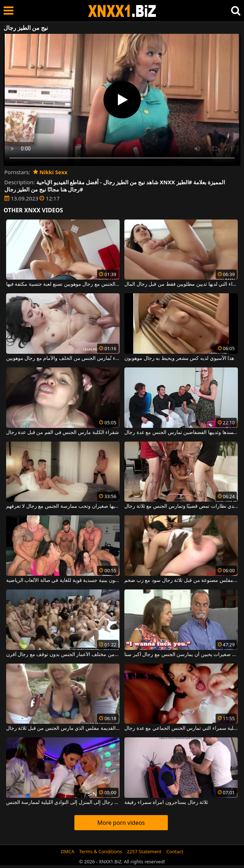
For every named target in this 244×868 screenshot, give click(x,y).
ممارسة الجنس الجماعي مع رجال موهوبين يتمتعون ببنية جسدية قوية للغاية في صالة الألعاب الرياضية (63, 580)
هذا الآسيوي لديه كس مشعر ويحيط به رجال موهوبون (179, 358)
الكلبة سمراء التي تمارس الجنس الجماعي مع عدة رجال (181, 728)
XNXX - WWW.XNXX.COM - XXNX (122, 11)
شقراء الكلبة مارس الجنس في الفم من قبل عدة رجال (63, 433)
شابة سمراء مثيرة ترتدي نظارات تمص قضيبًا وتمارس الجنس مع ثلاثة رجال (181, 506)
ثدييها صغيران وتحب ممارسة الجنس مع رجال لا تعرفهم (63, 506)
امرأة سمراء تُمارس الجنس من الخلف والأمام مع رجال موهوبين (63, 358)
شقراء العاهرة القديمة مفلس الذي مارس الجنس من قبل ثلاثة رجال (63, 728)
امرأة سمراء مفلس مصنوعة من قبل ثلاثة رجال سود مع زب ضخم (181, 580)
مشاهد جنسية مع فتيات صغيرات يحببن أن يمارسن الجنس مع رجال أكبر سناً (181, 655)
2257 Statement (144, 851)
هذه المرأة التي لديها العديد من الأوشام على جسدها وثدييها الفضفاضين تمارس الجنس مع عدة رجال (181, 433)
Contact (175, 851)
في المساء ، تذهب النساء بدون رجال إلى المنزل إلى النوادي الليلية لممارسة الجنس (63, 803)
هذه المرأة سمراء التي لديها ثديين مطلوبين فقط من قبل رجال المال (181, 284)
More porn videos (121, 823)
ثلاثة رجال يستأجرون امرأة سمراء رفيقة (166, 803)
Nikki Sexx (50, 172)
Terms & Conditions (100, 851)
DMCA (68, 851)
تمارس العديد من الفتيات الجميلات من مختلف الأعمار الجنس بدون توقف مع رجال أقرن (63, 655)
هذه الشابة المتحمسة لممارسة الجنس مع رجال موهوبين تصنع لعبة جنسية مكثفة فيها (63, 284)
